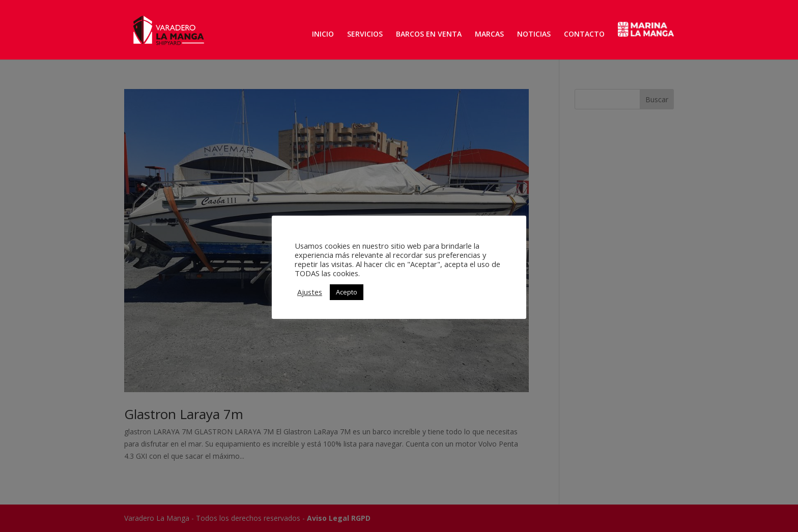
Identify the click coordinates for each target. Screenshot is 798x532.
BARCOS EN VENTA (429, 35)
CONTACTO (584, 35)
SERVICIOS (365, 35)
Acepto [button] (347, 292)
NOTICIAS (534, 35)
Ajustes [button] (310, 292)
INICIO (323, 35)
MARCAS (489, 35)
